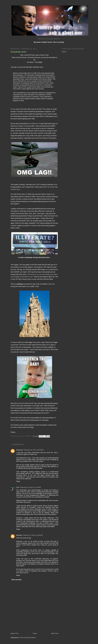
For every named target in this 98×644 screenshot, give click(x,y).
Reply (18, 481)
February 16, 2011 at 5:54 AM (34, 450)
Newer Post (15, 633)
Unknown (20, 450)
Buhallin (19, 535)
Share (64, 52)
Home (35, 633)
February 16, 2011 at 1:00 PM (33, 535)
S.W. (18, 487)
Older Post (55, 633)
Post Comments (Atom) (28, 638)
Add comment (16, 580)
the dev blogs (50, 187)
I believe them (15, 189)
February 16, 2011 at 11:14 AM (30, 487)
